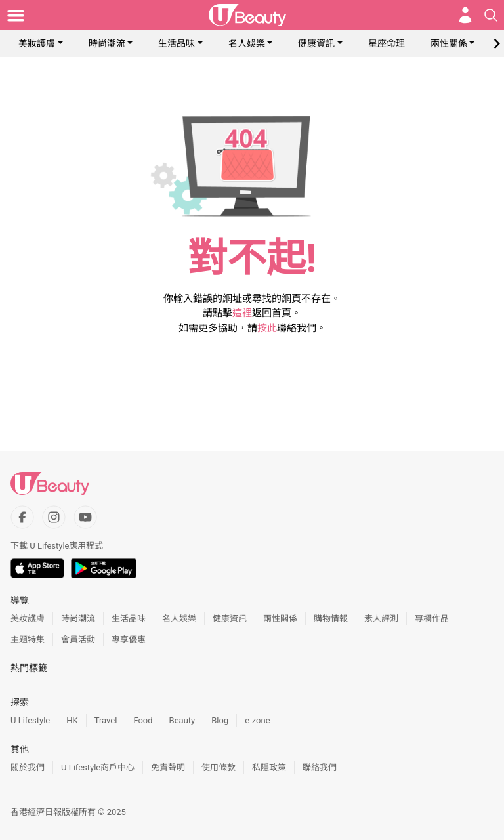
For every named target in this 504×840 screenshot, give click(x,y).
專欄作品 (432, 619)
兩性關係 (449, 43)
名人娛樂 (247, 43)
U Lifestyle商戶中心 (98, 767)
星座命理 (387, 43)
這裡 (242, 313)
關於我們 (28, 767)
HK (72, 720)
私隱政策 (269, 767)
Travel (106, 720)
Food (143, 720)
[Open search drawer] (491, 15)
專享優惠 (129, 640)
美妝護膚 (37, 43)
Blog (220, 720)
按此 (267, 328)
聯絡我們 (320, 767)
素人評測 (381, 619)
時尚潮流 (107, 43)
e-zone (257, 720)
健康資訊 (316, 43)
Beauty (182, 720)
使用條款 (219, 767)
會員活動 (78, 640)
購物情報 (331, 619)
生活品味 (177, 43)
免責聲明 (168, 767)
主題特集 (28, 640)
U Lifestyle (30, 720)
